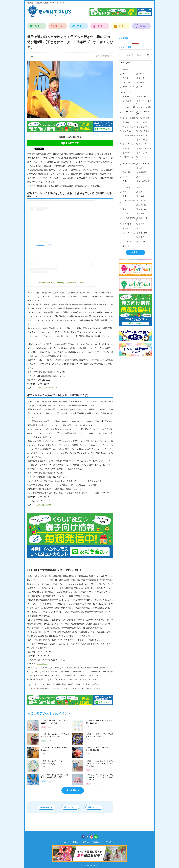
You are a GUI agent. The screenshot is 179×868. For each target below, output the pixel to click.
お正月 (140, 237)
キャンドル (142, 144)
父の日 (140, 192)
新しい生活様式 (127, 118)
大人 (139, 87)
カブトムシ (142, 209)
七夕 (123, 209)
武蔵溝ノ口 (97, 684)
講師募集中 (97, 842)
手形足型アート (144, 148)
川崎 (35, 684)
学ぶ (79, 25)
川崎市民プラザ (44, 505)
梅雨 (123, 192)
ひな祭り (141, 241)
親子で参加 (126, 101)
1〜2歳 (140, 74)
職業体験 (125, 122)
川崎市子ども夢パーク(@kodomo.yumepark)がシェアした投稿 (61, 283)
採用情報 (86, 842)
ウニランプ (126, 153)
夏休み (124, 196)
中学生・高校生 (127, 87)
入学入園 (125, 172)
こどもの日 (126, 187)
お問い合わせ (110, 842)
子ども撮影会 (143, 127)
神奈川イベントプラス (49, 11)
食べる (58, 25)
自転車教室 (142, 122)
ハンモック (142, 153)
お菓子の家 (142, 135)
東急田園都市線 (60, 684)
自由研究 (141, 205)
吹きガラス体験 (144, 107)
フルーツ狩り (126, 112)
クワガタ (125, 213)
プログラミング (144, 131)
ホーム (67, 842)
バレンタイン (126, 241)
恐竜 (139, 168)
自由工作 (141, 200)
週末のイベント (94, 807)
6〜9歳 (140, 78)
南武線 (49, 684)
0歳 (123, 74)
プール (42, 684)
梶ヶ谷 (89, 688)
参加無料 (125, 96)
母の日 (140, 187)
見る (37, 25)
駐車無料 (141, 96)
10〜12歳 (125, 82)
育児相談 (97, 688)
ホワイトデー (126, 246)
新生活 (124, 177)
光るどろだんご (127, 127)
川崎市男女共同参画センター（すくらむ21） (44, 688)
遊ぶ (142, 25)
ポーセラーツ (126, 144)
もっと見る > (73, 790)
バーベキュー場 (127, 107)
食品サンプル (143, 164)
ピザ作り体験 (143, 118)
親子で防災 (126, 224)
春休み (124, 181)
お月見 (140, 224)
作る (100, 25)
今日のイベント (46, 807)
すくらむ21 (42, 664)
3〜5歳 (124, 78)
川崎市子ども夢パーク (47, 388)
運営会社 (76, 842)
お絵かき (125, 148)
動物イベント (126, 131)
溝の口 (88, 684)
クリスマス (142, 228)
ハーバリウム (143, 140)
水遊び (140, 196)
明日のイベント (70, 807)
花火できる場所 (127, 218)
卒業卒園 (141, 172)
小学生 (140, 82)
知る (121, 25)
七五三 (124, 228)
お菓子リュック (127, 157)
